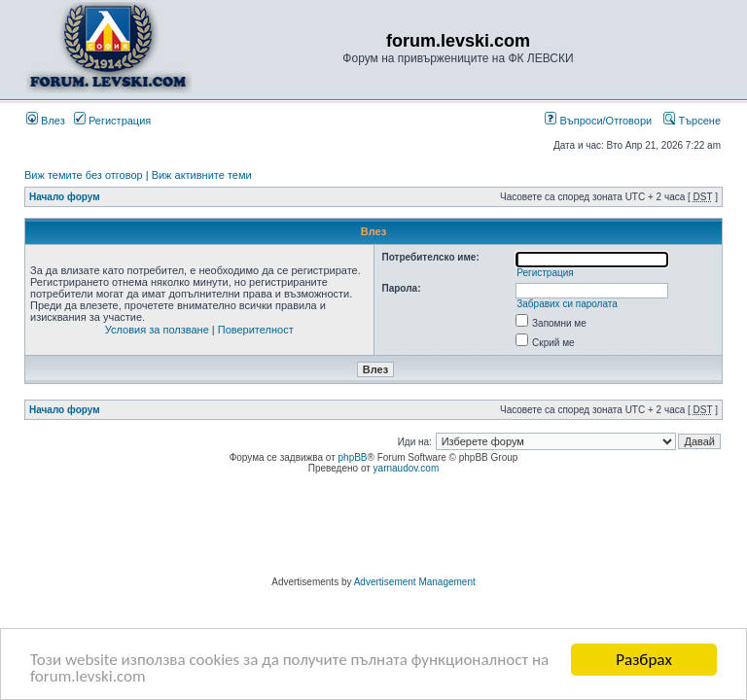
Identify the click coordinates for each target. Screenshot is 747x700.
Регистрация (112, 121)
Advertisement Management (415, 582)
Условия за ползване (157, 330)
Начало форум (65, 197)
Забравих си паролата (567, 304)
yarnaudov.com (407, 468)
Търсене (692, 121)
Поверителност (256, 330)
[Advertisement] (373, 528)
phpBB (353, 457)
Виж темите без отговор (84, 175)
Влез (46, 121)
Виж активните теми (202, 175)
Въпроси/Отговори (598, 121)
